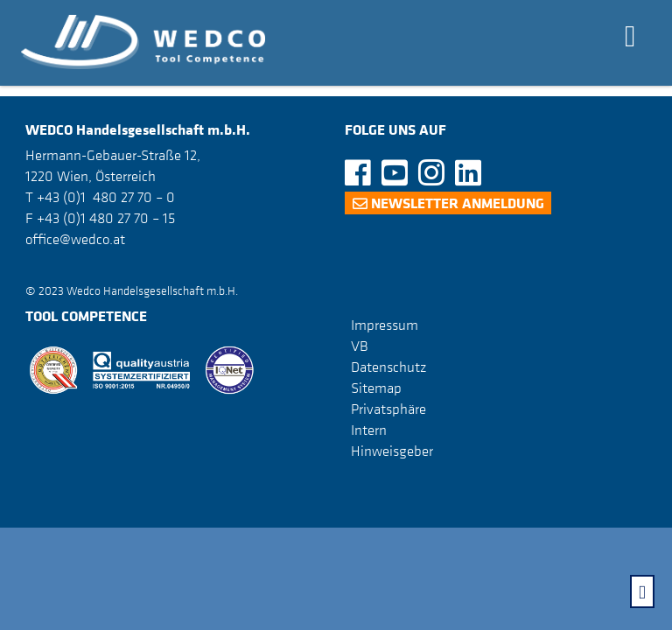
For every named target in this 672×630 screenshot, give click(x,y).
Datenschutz (388, 367)
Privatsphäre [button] (388, 409)
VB (360, 346)
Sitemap (376, 388)
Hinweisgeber (392, 451)
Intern (369, 430)
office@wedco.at (75, 239)
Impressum (385, 325)
